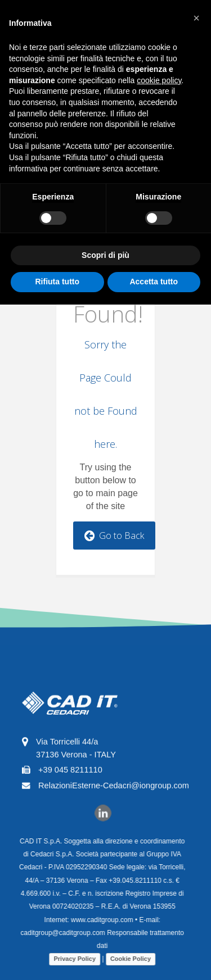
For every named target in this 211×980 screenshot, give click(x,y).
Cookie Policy (126, 959)
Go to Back (114, 536)
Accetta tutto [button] (154, 282)
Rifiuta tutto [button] (57, 282)
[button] (196, 18)
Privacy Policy (71, 959)
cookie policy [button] (159, 80)
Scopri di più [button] (105, 255)
